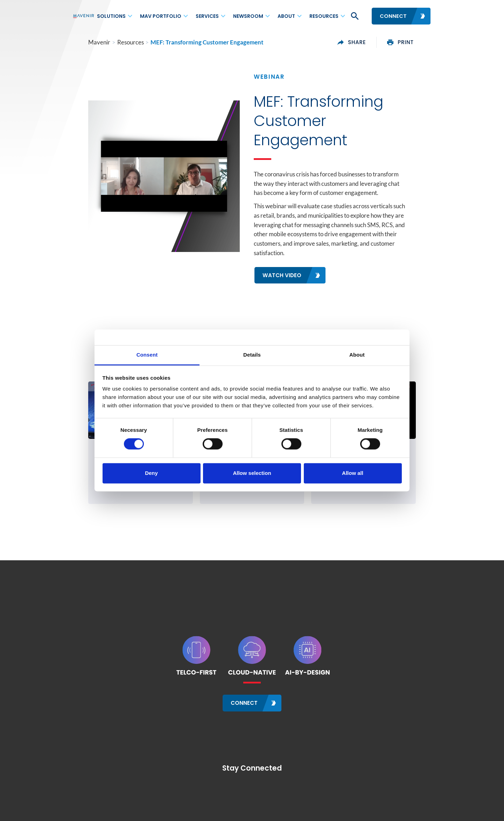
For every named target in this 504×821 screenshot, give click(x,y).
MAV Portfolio (161, 16)
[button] (354, 16)
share (367, 42)
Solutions (111, 16)
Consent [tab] (147, 355)
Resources (324, 16)
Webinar (269, 77)
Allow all (353, 473)
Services (207, 16)
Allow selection (252, 473)
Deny (151, 473)
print (416, 42)
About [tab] (357, 355)
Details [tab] (252, 355)
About (286, 16)
